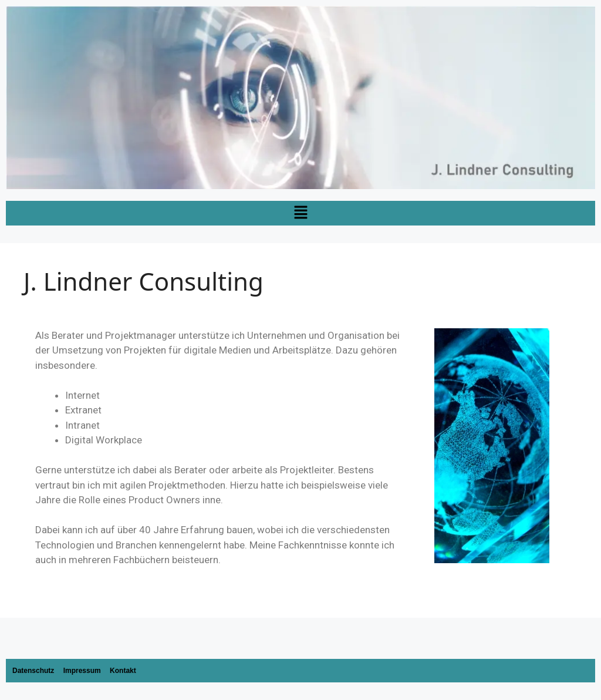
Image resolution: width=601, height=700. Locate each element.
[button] (300, 213)
